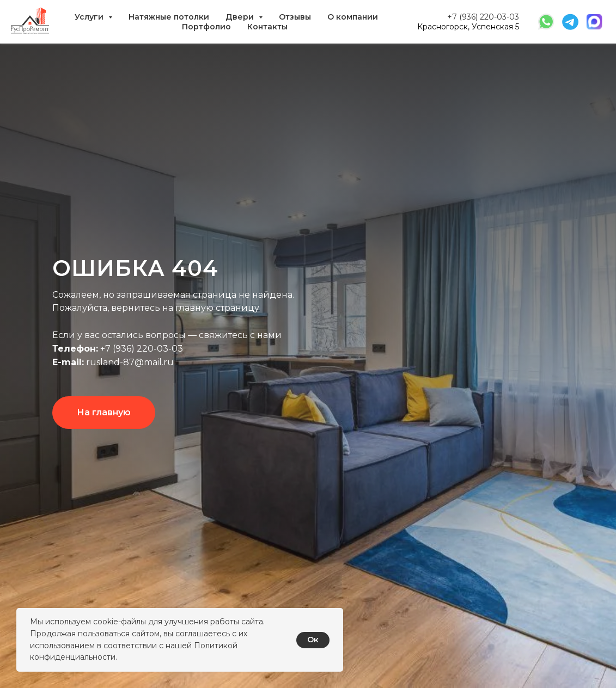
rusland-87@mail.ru (129, 362)
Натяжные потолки (169, 17)
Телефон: (75, 349)
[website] (546, 22)
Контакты (267, 27)
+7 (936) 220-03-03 (483, 17)
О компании (353, 17)
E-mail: (68, 362)
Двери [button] (241, 17)
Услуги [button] (90, 17)
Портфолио (206, 27)
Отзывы (295, 17)
